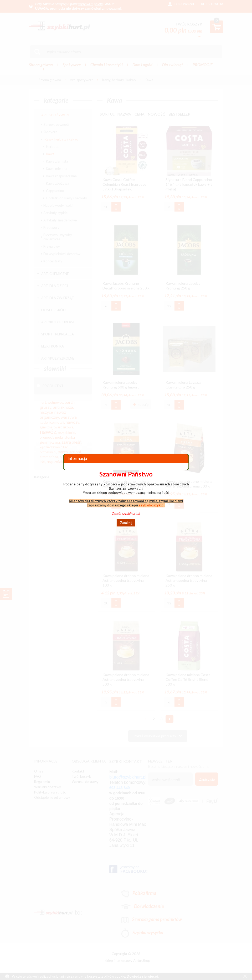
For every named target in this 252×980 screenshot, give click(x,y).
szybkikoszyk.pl (152, 505)
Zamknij (126, 523)
